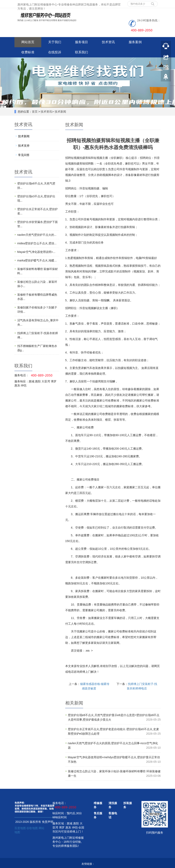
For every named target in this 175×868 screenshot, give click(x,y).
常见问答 (24, 155)
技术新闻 (60, 112)
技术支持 (24, 146)
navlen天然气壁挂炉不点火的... (37, 235)
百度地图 (20, 828)
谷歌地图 (32, 828)
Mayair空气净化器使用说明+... (36, 252)
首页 (35, 112)
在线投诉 (55, 52)
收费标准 (28, 52)
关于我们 (55, 42)
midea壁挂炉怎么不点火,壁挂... (37, 243)
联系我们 (82, 52)
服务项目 (82, 42)
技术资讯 (108, 42)
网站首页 (28, 42)
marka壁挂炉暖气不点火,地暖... (37, 260)
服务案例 (135, 42)
